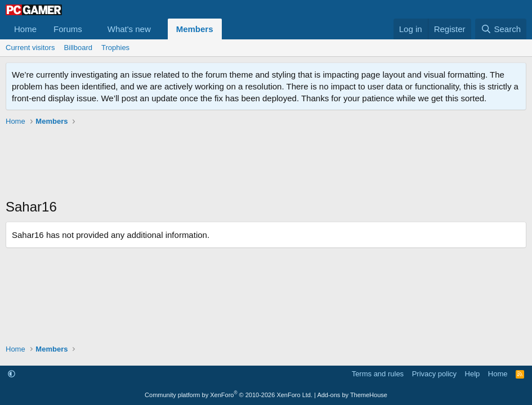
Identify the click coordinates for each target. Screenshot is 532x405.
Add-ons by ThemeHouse (352, 395)
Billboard (78, 48)
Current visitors (30, 48)
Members (195, 29)
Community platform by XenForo (229, 395)
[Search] (501, 29)
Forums (68, 29)
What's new (129, 29)
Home (25, 29)
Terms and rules (378, 374)
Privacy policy (434, 374)
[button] (91, 29)
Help (473, 374)
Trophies (115, 48)
